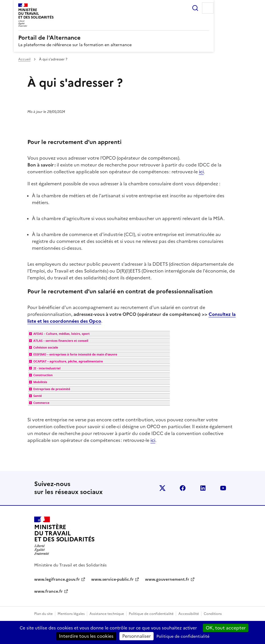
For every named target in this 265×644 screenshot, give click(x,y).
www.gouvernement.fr (167, 579)
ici (201, 172)
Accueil (24, 59)
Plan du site (43, 614)
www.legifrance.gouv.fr (57, 579)
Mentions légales (71, 614)
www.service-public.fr (112, 579)
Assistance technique (107, 614)
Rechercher (195, 8)
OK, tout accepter (226, 628)
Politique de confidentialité (151, 614)
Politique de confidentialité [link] (183, 636)
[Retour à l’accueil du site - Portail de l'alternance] (64, 536)
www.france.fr (48, 591)
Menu (208, 8)
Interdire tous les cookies (86, 636)
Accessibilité (189, 614)
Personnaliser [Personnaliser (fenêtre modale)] (136, 636)
